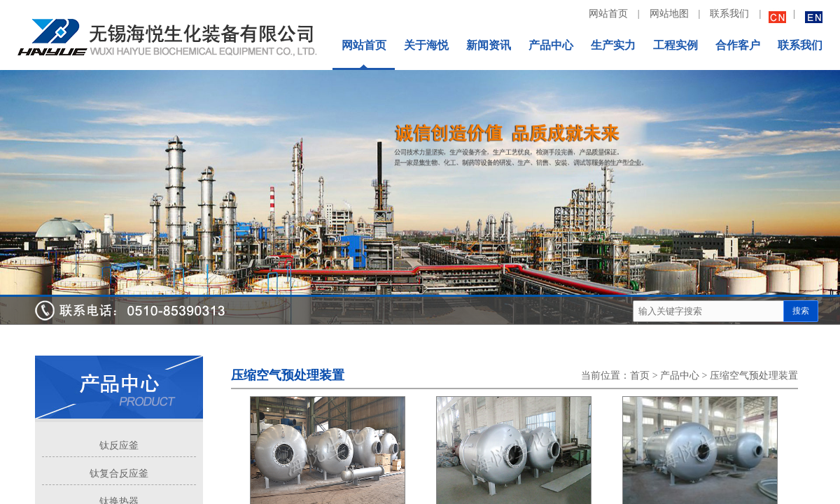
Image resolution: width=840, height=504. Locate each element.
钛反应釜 (119, 446)
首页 (640, 376)
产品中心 (680, 376)
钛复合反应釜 (119, 474)
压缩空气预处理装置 (754, 376)
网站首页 (608, 14)
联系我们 (729, 14)
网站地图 (669, 14)
